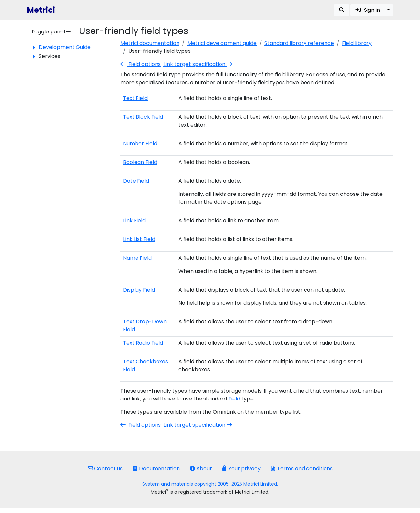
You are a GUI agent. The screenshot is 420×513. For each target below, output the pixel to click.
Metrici (41, 10)
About (201, 469)
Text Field (135, 98)
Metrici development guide (222, 43)
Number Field (140, 144)
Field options (141, 64)
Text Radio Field (143, 343)
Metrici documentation (150, 43)
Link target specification (198, 64)
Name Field (137, 258)
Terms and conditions (302, 469)
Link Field (134, 221)
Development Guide (65, 47)
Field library (357, 43)
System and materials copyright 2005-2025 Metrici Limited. (210, 484)
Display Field (139, 290)
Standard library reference (299, 43)
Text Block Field (143, 117)
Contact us (105, 469)
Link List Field (139, 239)
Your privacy (241, 469)
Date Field (136, 181)
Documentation (156, 469)
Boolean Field (140, 162)
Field (234, 399)
